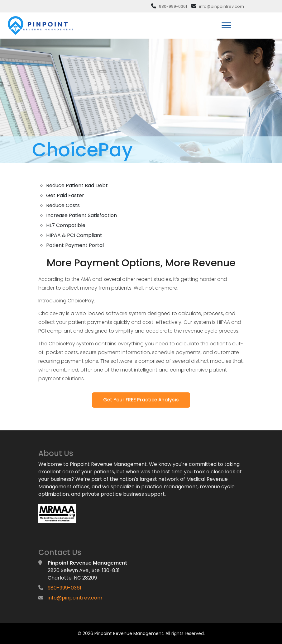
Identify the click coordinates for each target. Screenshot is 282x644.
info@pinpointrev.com (222, 6)
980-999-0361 (173, 6)
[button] (226, 24)
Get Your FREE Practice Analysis (141, 400)
